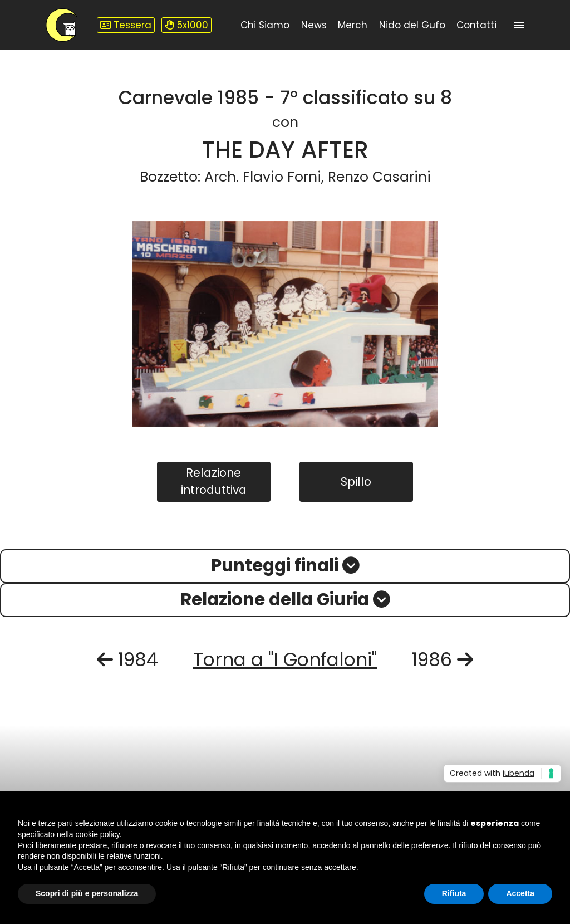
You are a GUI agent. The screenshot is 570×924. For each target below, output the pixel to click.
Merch (353, 25)
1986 (443, 660)
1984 (127, 660)
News (314, 25)
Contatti (476, 25)
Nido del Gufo (412, 25)
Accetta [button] (520, 893)
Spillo (356, 481)
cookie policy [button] (98, 834)
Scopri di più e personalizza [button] (87, 893)
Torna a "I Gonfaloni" (285, 660)
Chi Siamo (265, 25)
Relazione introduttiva (214, 481)
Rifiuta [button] (454, 893)
